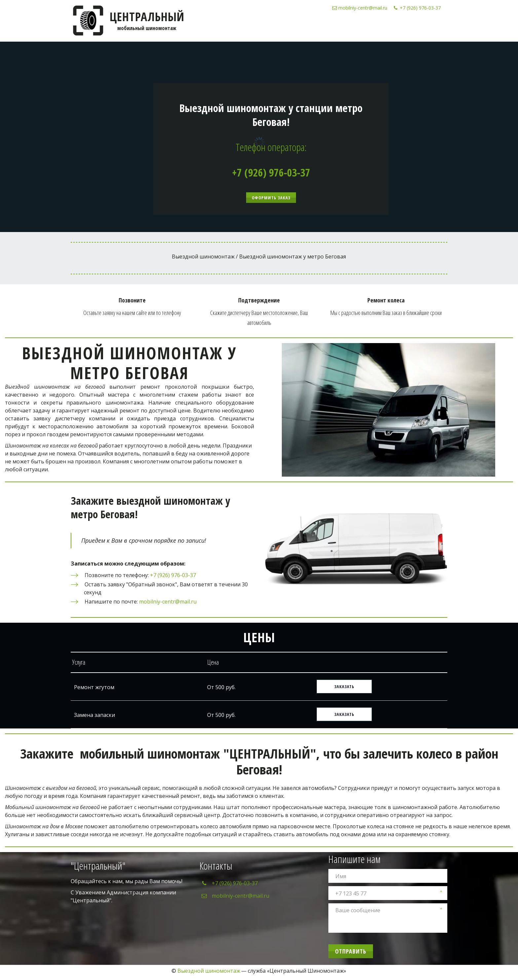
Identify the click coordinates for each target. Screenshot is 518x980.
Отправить (351, 951)
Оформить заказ (271, 198)
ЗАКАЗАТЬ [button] (344, 686)
